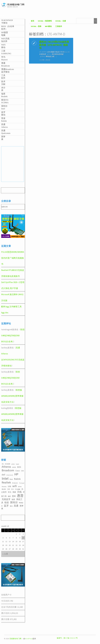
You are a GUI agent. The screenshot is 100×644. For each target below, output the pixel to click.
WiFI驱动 (48, 26)
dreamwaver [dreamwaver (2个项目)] (10, 475)
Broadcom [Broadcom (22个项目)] (8, 470)
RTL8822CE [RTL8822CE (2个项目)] (15, 483)
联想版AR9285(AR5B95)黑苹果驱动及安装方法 (12, 396)
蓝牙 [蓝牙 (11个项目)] (6, 506)
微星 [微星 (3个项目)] (9, 496)
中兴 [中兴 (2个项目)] (12, 489)
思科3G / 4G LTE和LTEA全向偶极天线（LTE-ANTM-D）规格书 (40, 48)
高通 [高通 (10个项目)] (16, 506)
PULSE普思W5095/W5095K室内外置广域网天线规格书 (13, 258)
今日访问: (6, 601)
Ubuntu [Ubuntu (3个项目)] (4, 487)
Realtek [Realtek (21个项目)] (6, 482)
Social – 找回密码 (45, 21)
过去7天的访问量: (9, 607)
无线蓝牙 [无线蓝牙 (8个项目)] (6, 499)
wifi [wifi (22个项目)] (15, 486)
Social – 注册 (61, 21)
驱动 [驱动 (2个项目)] (11, 506)
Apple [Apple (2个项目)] (17, 464)
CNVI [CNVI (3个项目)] (22, 471)
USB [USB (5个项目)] (9, 486)
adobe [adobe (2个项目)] (13, 464)
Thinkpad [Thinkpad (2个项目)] (22, 483)
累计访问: (6, 613)
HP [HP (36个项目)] (16, 474)
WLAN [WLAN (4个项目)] (4, 489)
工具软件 (59, 26)
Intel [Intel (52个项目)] (5, 478)
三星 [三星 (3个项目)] (8, 489)
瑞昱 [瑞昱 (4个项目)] (13, 499)
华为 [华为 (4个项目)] (10, 492)
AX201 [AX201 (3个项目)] (14, 467)
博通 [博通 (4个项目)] (14, 492)
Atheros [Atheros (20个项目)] (6, 467)
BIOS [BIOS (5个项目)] (19, 467)
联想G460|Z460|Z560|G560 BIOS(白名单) (13, 336)
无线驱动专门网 (15, 639)
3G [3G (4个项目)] (3, 464)
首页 (33, 21)
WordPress (29, 639)
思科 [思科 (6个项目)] (14, 496)
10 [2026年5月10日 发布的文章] (23, 538)
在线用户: (6, 595)
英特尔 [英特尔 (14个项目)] (14, 502)
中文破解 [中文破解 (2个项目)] (18, 489)
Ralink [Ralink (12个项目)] (17, 479)
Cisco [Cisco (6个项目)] (18, 471)
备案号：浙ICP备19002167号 (67, 638)
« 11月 (5, 554)
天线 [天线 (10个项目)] (19, 492)
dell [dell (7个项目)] (3, 475)
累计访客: (6, 619)
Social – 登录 (36, 26)
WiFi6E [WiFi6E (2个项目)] (20, 487)
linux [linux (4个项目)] (11, 479)
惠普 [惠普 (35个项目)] (20, 496)
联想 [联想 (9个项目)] (7, 502)
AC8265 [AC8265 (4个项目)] (7, 464)
